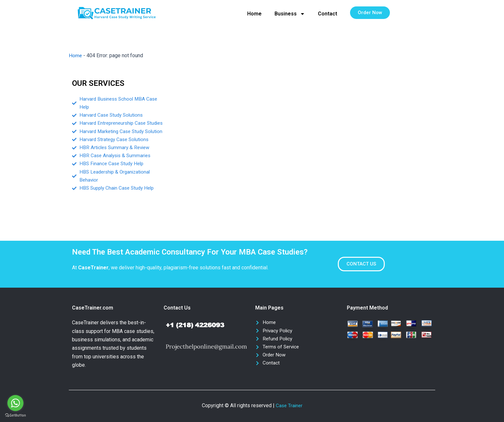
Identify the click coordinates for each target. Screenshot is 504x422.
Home (254, 14)
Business (290, 14)
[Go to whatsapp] (15, 403)
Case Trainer (289, 405)
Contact (328, 14)
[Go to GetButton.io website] (15, 415)
